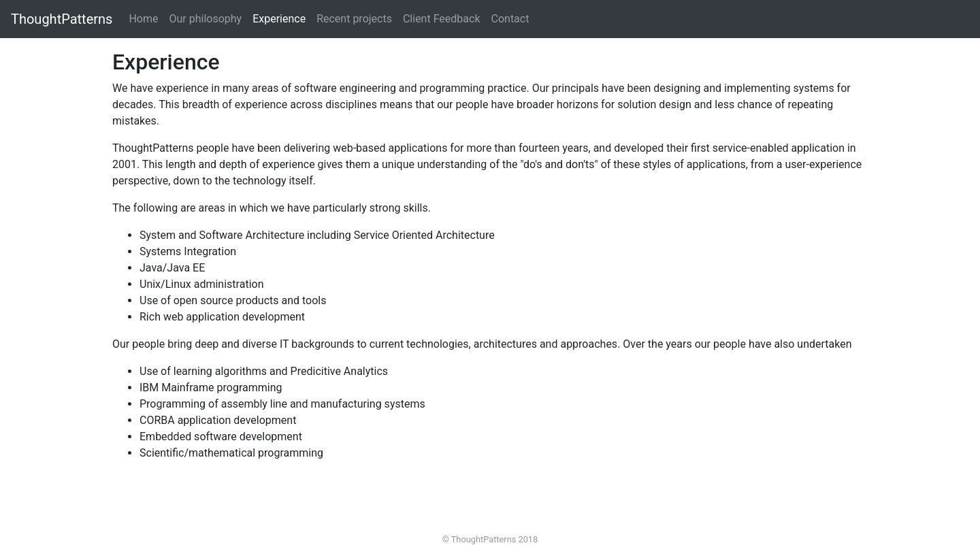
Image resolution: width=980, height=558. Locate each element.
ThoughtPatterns (62, 19)
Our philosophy (205, 19)
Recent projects (354, 19)
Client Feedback (442, 19)
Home (146, 18)
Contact (510, 19)
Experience (279, 19)
